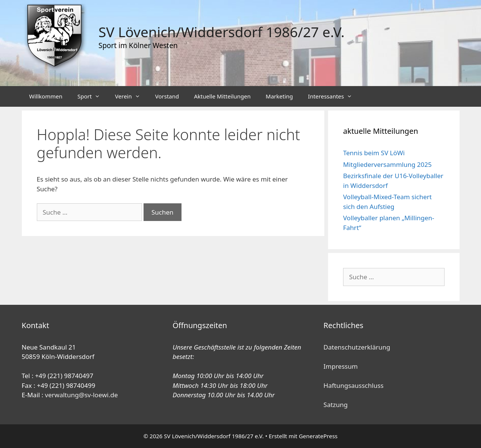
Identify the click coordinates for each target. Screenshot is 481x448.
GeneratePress (318, 436)
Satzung (336, 405)
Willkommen (46, 96)
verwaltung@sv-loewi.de (82, 395)
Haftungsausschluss (354, 385)
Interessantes (334, 96)
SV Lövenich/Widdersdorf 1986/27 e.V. (222, 32)
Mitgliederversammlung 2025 (387, 164)
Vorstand (167, 96)
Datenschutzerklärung (357, 347)
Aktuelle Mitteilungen (222, 96)
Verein (131, 96)
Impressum (341, 366)
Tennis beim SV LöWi (374, 153)
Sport (92, 96)
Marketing (279, 96)
